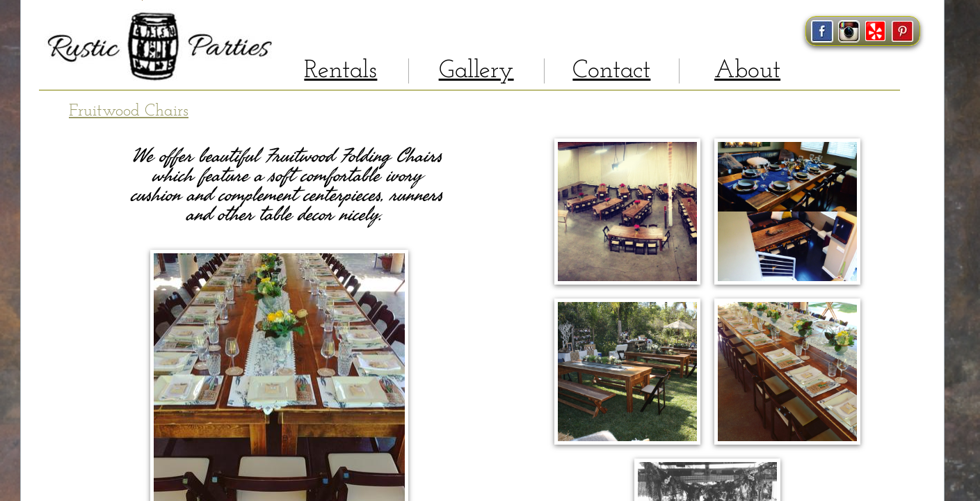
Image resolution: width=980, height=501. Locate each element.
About (747, 71)
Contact (611, 71)
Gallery (476, 71)
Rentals (340, 71)
